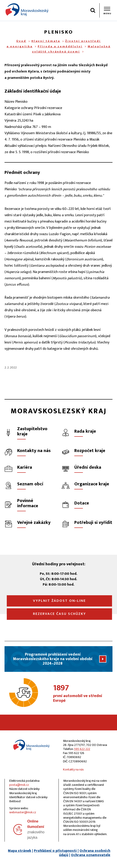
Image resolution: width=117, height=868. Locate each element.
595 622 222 (82, 749)
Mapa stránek (20, 851)
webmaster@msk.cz (23, 812)
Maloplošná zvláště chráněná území (71, 49)
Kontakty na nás (73, 769)
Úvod (21, 41)
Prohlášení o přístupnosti (55, 851)
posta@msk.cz (19, 785)
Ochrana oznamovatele (91, 855)
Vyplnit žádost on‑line (59, 601)
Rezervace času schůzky (60, 614)
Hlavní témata (46, 41)
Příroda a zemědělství (60, 46)
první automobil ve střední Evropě (83, 694)
